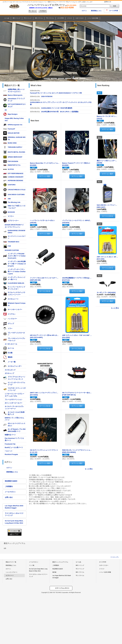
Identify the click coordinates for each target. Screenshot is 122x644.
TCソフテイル (80, 575)
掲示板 (54, 572)
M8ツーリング (80, 565)
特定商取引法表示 (11, 481)
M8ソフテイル (80, 572)
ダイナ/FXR (103, 562)
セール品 (78, 562)
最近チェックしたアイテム (60, 562)
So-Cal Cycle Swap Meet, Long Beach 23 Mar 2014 (14, 522)
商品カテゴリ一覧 (11, 562)
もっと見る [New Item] (89, 469)
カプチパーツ (10, 575)
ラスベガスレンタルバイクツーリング (14, 514)
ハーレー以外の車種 (105, 572)
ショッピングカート (12, 572)
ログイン (84, 11)
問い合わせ (33, 11)
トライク (102, 569)
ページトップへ (115, 557)
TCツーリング (80, 569)
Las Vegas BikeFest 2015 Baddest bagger (14, 507)
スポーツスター (104, 565)
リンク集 (32, 565)
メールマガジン (10, 492)
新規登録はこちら (96, 11)
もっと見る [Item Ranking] (115, 308)
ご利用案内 (42, 11)
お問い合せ (9, 497)
